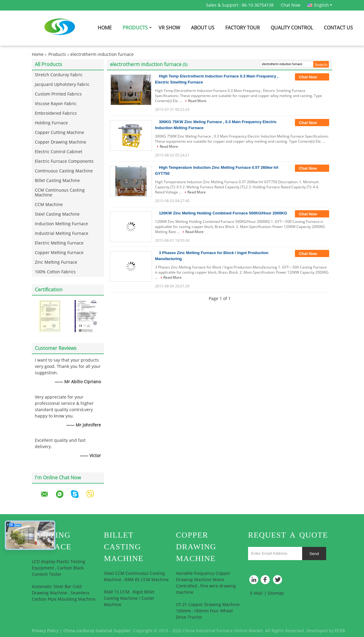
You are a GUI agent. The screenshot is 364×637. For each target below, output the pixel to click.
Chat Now (291, 5)
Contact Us (338, 28)
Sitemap (276, 593)
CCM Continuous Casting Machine (60, 193)
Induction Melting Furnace (61, 224)
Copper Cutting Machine (59, 133)
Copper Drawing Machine (61, 142)
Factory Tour (243, 28)
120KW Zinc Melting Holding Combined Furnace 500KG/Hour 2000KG (223, 213)
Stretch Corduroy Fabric (59, 75)
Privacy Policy (45, 631)
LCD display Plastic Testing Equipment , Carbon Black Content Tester (59, 568)
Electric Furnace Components (64, 161)
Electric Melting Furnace (59, 243)
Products (135, 28)
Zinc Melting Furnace (56, 262)
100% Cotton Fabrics (55, 272)
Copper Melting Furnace (59, 253)
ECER (340, 631)
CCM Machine (49, 205)
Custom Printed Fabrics (58, 94)
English (323, 5)
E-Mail (256, 593)
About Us (203, 28)
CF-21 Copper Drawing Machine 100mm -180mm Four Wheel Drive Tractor (208, 611)
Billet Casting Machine (57, 181)
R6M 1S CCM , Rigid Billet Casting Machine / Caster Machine (129, 598)
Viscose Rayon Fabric (56, 104)
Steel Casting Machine (57, 214)
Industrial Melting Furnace (62, 234)
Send (314, 554)
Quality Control (292, 28)
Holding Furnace (51, 123)
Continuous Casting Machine (64, 171)
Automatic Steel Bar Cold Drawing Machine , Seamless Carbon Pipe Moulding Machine (64, 593)
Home (105, 28)
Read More (197, 101)
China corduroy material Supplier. (98, 631)
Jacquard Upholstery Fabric (62, 85)
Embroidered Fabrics (56, 113)
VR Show (169, 28)
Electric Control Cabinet (59, 152)
